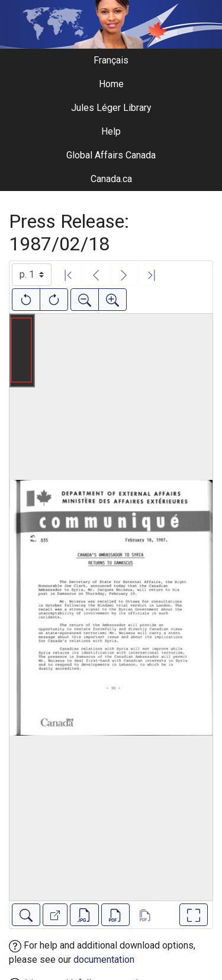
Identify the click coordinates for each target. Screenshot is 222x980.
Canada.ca (111, 179)
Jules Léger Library (111, 108)
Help (111, 131)
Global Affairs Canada (111, 155)
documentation (104, 960)
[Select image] (32, 275)
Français (111, 60)
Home (111, 84)
